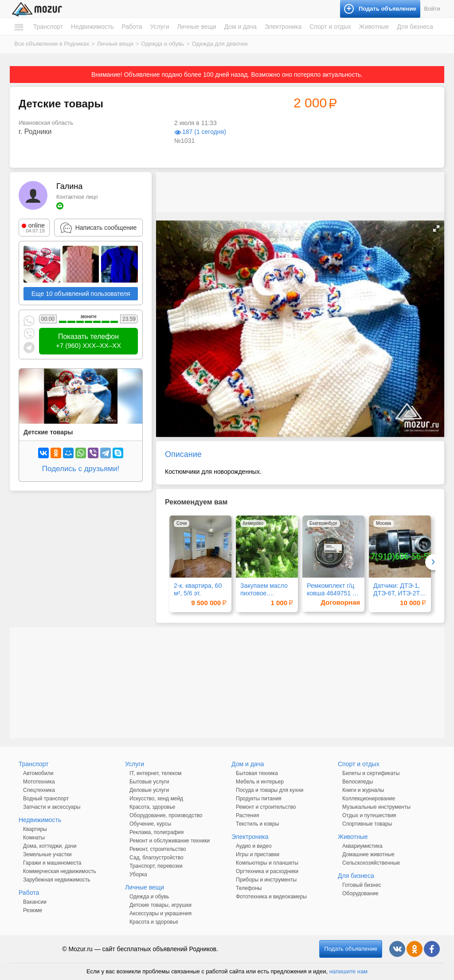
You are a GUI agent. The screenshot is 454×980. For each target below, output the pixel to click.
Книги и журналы (363, 790)
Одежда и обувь (162, 44)
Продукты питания (259, 799)
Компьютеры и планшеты (267, 863)
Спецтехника (39, 790)
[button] (436, 228)
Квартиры (35, 829)
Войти (432, 9)
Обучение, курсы (150, 824)
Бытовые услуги (149, 782)
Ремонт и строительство (266, 807)
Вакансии (35, 902)
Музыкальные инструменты (376, 807)
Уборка (138, 874)
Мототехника (39, 782)
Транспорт (48, 27)
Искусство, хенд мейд (156, 799)
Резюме (33, 910)
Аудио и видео (254, 846)
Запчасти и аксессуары (52, 807)
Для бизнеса (415, 27)
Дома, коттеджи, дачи (50, 846)
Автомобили (38, 773)
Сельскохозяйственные (371, 863)
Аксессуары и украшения (160, 913)
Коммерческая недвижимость (60, 871)
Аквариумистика (362, 846)
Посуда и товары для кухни (270, 790)
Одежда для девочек (220, 44)
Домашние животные (368, 854)
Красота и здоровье (154, 922)
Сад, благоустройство (157, 858)
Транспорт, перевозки (156, 866)
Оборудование (360, 893)
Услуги (159, 27)
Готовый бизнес (362, 885)
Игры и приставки (258, 854)
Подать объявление (351, 949)
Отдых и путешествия (369, 815)
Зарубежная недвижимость (57, 880)
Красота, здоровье (152, 807)
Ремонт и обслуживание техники (170, 841)
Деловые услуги (149, 790)
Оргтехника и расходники (267, 871)
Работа (132, 27)
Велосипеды (358, 782)
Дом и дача (240, 27)
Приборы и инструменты (266, 880)
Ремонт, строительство (158, 849)
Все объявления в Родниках (52, 44)
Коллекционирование (369, 799)
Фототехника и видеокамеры (271, 897)
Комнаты (34, 838)
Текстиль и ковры (257, 824)
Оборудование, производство (166, 815)
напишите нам (348, 971)
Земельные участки (47, 854)
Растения (247, 815)
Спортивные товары (367, 824)
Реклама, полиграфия (157, 832)
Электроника (283, 27)
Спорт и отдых (330, 27)
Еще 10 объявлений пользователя (81, 294)
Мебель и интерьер (260, 782)
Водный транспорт (46, 799)
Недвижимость (92, 27)
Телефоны (249, 888)
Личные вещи (196, 27)
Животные (374, 27)
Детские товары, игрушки (160, 905)
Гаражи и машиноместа (52, 863)
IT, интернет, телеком (155, 773)
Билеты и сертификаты (371, 773)
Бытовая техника (257, 773)
